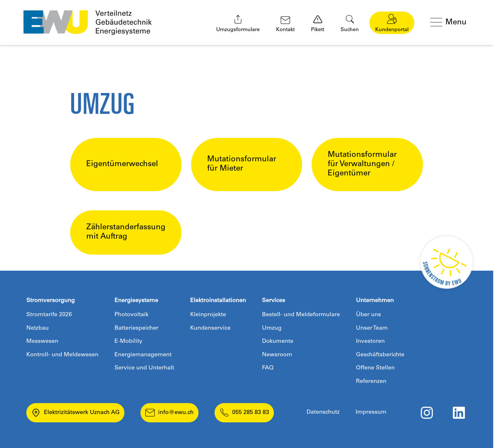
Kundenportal (392, 23)
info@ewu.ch (169, 413)
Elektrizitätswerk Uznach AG (75, 413)
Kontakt (285, 24)
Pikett (318, 23)
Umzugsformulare (238, 23)
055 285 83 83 (244, 413)
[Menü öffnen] (450, 23)
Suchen (350, 23)
